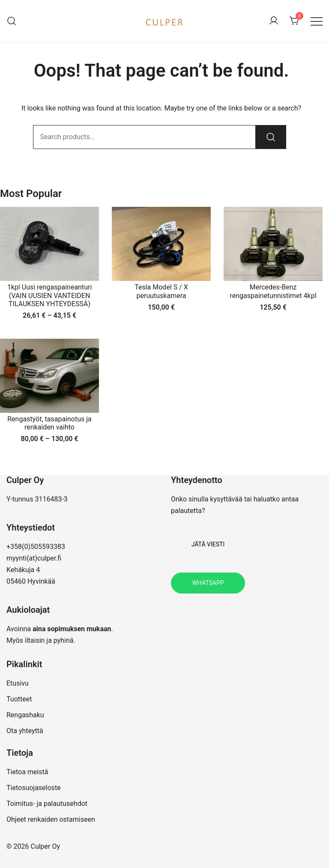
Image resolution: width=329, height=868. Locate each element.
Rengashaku (25, 715)
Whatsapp (208, 583)
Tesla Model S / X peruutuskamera (161, 291)
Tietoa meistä (27, 772)
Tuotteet (19, 699)
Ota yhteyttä (25, 731)
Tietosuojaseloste (34, 788)
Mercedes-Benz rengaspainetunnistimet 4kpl (273, 291)
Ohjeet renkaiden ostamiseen (51, 819)
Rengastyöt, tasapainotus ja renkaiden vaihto (49, 423)
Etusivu (18, 683)
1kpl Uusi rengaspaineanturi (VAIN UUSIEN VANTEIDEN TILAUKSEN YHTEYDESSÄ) (50, 295)
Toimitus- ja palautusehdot (47, 804)
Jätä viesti (208, 544)
